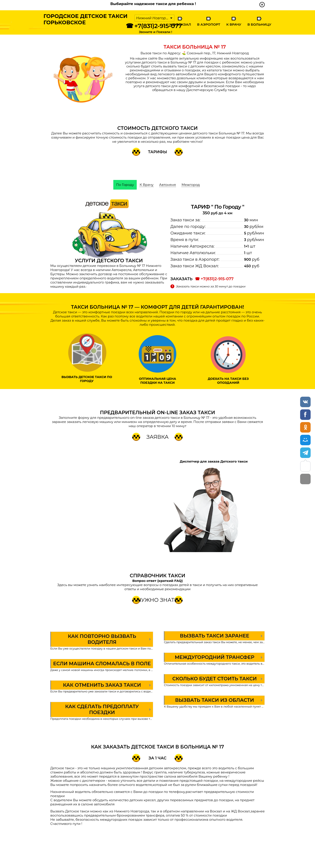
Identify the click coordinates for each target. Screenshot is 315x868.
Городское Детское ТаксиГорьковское (82, 21)
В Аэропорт (209, 24)
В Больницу (259, 24)
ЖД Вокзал (180, 24)
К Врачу (234, 24)
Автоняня (168, 185)
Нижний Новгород (153, 18)
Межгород (192, 185)
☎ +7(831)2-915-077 (154, 26)
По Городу (124, 185)
